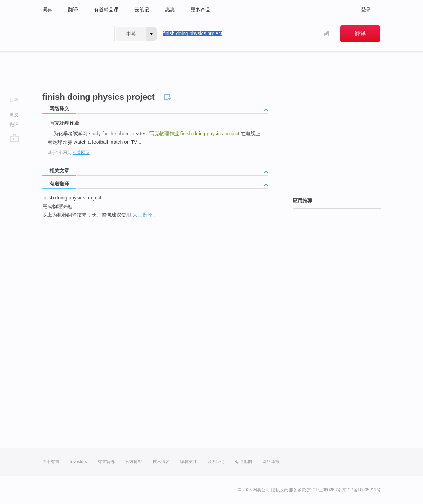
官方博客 (134, 462)
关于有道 (51, 462)
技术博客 (161, 462)
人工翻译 (142, 215)
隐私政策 (280, 490)
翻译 (73, 10)
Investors (78, 462)
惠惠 (170, 10)
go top (14, 137)
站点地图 (244, 462)
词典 (47, 10)
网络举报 (271, 462)
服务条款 (298, 490)
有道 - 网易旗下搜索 (71, 34)
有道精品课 (106, 10)
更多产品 (201, 10)
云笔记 (142, 10)
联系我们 (216, 462)
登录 (366, 10)
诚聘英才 (189, 462)
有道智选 (106, 462)
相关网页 (81, 153)
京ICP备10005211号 (361, 490)
